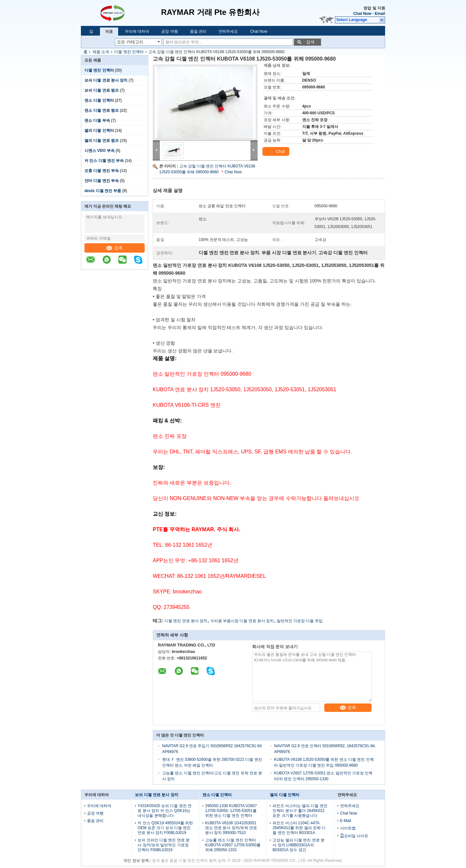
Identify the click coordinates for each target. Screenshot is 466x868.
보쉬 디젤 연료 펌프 (102, 90)
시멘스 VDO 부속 (100, 151)
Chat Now (362, 14)
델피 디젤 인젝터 (99, 131)
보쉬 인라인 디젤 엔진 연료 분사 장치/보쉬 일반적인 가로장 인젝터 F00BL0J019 (164, 845)
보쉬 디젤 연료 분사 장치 (106, 80)
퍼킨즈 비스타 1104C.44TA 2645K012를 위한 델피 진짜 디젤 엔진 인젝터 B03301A (299, 828)
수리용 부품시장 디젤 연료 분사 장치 (242, 621)
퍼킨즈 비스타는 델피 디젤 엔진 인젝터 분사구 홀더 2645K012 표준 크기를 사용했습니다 (300, 811)
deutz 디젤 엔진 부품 (103, 191)
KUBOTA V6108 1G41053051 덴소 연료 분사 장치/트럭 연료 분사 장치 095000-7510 (231, 828)
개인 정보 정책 (136, 861)
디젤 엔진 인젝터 (129, 52)
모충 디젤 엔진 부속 (102, 171)
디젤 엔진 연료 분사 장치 (186, 621)
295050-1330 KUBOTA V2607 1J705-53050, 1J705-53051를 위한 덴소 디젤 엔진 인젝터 (231, 811)
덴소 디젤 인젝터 (99, 100)
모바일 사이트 (354, 836)
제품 (109, 31)
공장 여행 (169, 31)
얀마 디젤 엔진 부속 (102, 181)
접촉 (115, 248)
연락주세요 (228, 31)
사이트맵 (348, 828)
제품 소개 (101, 52)
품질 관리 (198, 31)
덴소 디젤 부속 (97, 120)
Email (380, 14)
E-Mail (346, 821)
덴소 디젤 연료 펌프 (102, 110)
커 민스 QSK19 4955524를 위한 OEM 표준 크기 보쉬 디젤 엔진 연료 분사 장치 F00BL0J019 (165, 828)
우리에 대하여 (137, 31)
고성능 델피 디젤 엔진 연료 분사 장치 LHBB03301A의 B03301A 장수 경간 (299, 845)
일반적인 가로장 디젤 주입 (300, 621)
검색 (310, 42)
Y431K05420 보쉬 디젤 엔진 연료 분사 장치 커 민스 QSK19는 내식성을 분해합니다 (165, 811)
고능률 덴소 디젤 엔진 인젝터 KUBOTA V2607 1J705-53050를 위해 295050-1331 (233, 845)
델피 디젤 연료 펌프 (102, 141)
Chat (277, 152)
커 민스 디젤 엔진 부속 (104, 161)
